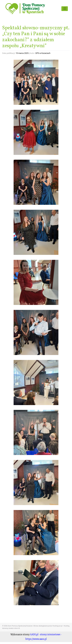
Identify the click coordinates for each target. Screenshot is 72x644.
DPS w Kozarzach (43, 53)
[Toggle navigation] (65, 9)
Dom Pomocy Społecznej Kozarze (20, 626)
